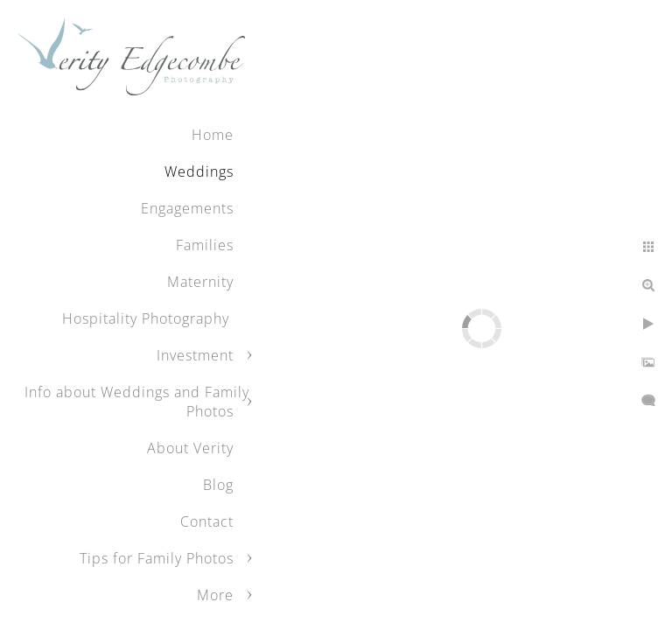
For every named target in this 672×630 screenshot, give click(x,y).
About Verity (190, 448)
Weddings (199, 171)
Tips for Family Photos (157, 558)
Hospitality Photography (148, 318)
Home (213, 135)
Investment (195, 355)
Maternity (200, 282)
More (215, 595)
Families (205, 245)
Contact (207, 521)
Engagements (187, 208)
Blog (218, 485)
